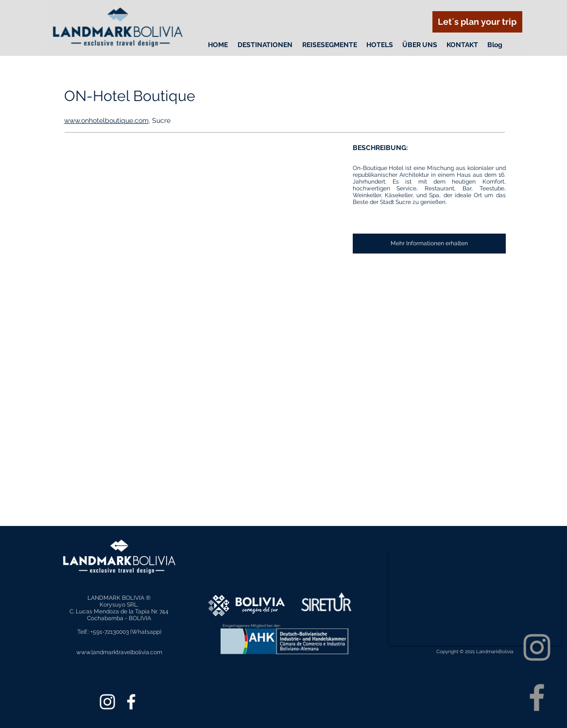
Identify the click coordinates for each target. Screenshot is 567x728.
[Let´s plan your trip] (477, 22)
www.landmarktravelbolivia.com (119, 652)
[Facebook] (537, 697)
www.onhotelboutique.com (106, 120)
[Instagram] (537, 647)
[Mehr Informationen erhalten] (429, 244)
